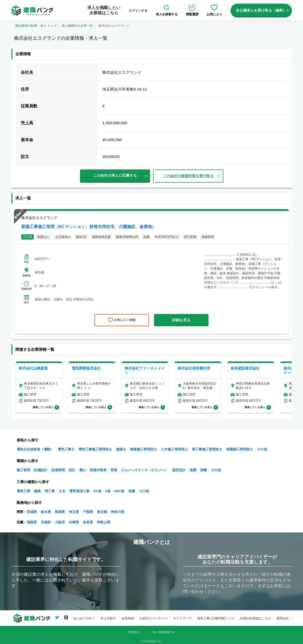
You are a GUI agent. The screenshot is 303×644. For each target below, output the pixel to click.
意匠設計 (179, 470)
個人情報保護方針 (164, 632)
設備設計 (41, 470)
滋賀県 (32, 522)
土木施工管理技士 (174, 449)
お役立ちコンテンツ (153, 618)
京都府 (46, 522)
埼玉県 (74, 512)
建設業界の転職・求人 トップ (36, 26)
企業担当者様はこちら (255, 618)
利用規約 (134, 632)
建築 (37, 491)
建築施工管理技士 (144, 449)
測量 (204, 470)
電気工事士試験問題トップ (216, 618)
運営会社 (283, 618)
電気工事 (23, 491)
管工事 (50, 491)
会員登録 (128, 618)
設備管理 (58, 470)
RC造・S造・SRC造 (109, 491)
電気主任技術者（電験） (35, 449)
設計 (72, 470)
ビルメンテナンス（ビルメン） (145, 470)
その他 (262, 449)
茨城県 (32, 512)
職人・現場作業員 (93, 470)
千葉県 (88, 512)
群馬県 (60, 512)
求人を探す (108, 618)
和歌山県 (104, 522)
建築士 (121, 449)
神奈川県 (118, 512)
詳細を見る (181, 320)
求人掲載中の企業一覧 (77, 26)
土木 (62, 491)
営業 (114, 470)
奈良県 (88, 522)
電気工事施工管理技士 (95, 449)
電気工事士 (66, 449)
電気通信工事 (79, 491)
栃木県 (46, 512)
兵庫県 (74, 522)
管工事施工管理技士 (207, 449)
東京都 (102, 512)
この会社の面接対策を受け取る (188, 176)
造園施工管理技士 (240, 449)
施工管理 (23, 470)
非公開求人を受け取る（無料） (261, 10)
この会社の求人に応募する (115, 175)
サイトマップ (182, 618)
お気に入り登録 (125, 320)
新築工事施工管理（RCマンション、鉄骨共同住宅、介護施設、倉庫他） (89, 227)
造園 (193, 470)
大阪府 (60, 522)
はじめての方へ (84, 618)
